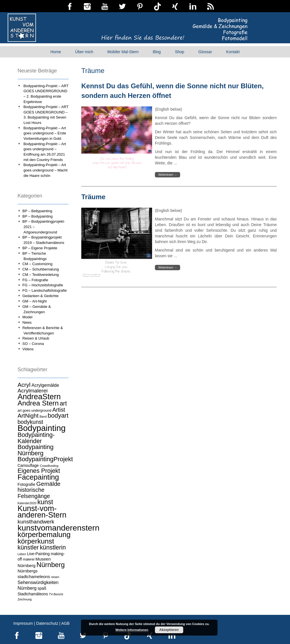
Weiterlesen (168, 175)
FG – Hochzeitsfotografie (43, 285)
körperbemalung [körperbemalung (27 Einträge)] (44, 534)
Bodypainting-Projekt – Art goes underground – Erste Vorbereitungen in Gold (45, 133)
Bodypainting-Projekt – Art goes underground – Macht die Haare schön (46, 170)
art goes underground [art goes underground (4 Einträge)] (34, 411)
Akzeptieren (169, 630)
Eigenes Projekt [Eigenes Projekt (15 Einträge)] (39, 471)
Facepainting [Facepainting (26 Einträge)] (38, 477)
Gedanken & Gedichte (40, 296)
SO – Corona (33, 344)
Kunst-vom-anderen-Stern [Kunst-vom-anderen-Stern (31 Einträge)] (42, 512)
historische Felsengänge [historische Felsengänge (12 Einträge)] (34, 493)
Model (27, 317)
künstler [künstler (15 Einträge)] (28, 548)
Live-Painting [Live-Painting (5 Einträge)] (38, 554)
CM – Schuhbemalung (41, 269)
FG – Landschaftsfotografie (45, 290)
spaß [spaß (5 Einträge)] (42, 588)
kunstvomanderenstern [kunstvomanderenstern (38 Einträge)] (58, 528)
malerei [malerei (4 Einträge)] (29, 559)
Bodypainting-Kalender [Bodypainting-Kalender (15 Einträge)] (36, 438)
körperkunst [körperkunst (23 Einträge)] (36, 541)
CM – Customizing (37, 264)
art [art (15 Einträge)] (63, 403)
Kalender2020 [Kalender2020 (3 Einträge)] (27, 503)
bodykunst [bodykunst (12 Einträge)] (30, 422)
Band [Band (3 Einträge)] (43, 417)
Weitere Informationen (132, 630)
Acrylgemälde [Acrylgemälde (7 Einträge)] (45, 385)
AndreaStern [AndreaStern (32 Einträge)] (39, 397)
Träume (93, 197)
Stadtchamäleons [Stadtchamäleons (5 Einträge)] (33, 594)
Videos (28, 349)
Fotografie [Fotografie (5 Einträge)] (26, 484)
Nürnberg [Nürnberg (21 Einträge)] (51, 565)
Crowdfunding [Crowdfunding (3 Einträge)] (49, 466)
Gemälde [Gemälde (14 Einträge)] (48, 484)
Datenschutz (47, 623)
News (27, 322)
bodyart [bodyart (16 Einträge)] (58, 416)
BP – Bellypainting (37, 211)
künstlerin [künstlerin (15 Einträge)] (53, 548)
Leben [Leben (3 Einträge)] (22, 554)
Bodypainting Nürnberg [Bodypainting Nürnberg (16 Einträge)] (36, 450)
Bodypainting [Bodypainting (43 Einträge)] (42, 428)
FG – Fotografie (35, 280)
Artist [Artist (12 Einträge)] (59, 410)
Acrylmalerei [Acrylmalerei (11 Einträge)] (33, 391)
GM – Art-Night (35, 301)
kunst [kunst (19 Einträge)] (45, 502)
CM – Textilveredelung (40, 275)
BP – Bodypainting (38, 216)
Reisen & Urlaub (36, 338)
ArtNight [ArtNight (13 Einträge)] (28, 416)
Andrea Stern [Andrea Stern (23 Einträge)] (38, 403)
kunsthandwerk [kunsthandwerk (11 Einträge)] (36, 522)
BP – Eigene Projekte (40, 248)
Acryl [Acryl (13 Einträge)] (24, 385)
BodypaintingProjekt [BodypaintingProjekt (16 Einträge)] (45, 459)
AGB (65, 623)
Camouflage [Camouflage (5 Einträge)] (28, 465)
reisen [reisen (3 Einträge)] (55, 577)
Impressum (23, 623)
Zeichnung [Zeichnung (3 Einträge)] (25, 599)
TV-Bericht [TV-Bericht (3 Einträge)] (56, 594)
